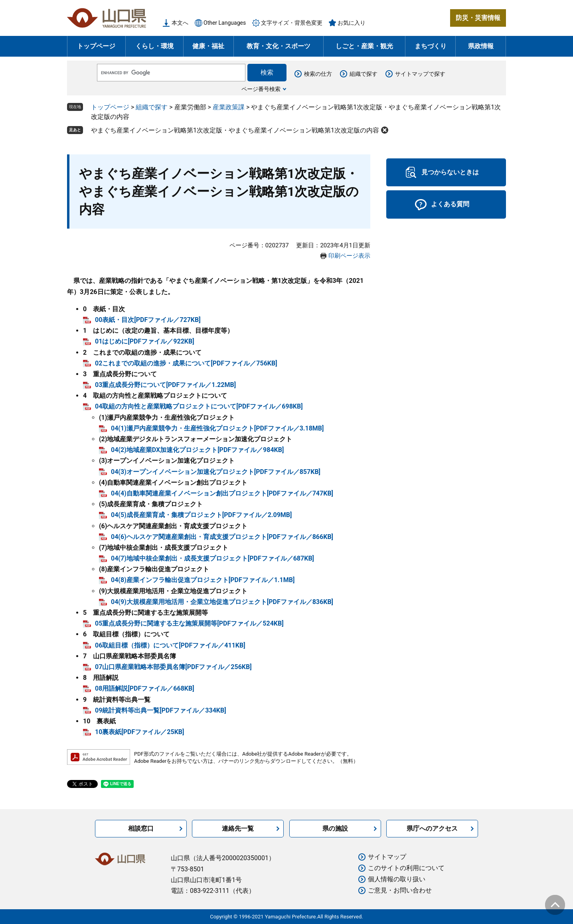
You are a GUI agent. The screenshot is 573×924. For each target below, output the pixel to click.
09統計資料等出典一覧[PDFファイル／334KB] (161, 710)
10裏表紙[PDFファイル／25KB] (139, 732)
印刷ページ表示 (349, 256)
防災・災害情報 (478, 18)
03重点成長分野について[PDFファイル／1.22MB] (165, 385)
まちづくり (431, 46)
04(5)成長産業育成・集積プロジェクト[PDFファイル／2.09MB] (202, 515)
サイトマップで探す (420, 74)
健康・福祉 (208, 46)
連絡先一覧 (238, 828)
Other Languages (225, 23)
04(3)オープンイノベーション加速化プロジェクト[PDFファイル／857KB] (216, 472)
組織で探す (364, 74)
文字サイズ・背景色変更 (292, 23)
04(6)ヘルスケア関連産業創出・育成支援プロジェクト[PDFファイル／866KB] (222, 537)
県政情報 (481, 46)
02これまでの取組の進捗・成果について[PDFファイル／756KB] (186, 363)
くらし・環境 (154, 46)
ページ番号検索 (261, 89)
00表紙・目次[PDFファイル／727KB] (148, 320)
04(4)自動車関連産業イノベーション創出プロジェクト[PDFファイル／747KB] (222, 493)
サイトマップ (387, 857)
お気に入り (352, 23)
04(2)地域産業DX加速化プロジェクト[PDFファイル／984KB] (197, 450)
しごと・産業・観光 (364, 46)
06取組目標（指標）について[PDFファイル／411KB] (170, 645)
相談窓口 (141, 828)
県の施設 (335, 828)
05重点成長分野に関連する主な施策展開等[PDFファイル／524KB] (189, 623)
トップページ (96, 46)
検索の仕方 (318, 74)
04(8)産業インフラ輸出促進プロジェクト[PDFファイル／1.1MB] (203, 580)
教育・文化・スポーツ (279, 46)
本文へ (180, 23)
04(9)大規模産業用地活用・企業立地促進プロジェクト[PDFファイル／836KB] (222, 602)
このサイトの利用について (406, 868)
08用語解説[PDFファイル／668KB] (145, 688)
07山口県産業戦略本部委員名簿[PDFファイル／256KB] (173, 667)
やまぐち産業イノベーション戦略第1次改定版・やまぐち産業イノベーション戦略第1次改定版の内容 (235, 130)
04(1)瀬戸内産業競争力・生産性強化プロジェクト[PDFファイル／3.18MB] (217, 428)
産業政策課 (229, 107)
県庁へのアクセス (432, 828)
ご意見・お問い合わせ (400, 890)
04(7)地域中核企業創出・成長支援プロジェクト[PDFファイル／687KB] (212, 558)
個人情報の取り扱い (397, 879)
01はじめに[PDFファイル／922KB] (145, 341)
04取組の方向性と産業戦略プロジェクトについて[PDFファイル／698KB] (199, 406)
